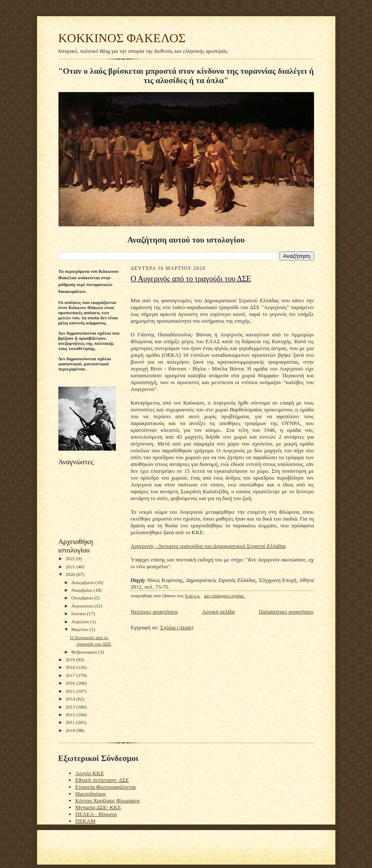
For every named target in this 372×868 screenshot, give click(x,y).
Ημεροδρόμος (91, 794)
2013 (71, 707)
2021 (71, 567)
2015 (71, 691)
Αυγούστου (83, 606)
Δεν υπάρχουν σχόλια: (225, 596)
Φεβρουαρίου (85, 652)
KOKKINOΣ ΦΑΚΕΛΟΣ (122, 38)
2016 (71, 683)
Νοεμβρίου (82, 590)
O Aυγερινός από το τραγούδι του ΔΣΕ (191, 279)
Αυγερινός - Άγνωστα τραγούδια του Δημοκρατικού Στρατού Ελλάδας (209, 546)
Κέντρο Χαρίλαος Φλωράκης (108, 800)
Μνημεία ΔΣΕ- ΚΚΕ (98, 807)
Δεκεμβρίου (83, 582)
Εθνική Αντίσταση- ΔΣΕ (102, 780)
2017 (71, 675)
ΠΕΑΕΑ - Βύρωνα (96, 814)
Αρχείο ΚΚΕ (90, 773)
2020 (71, 574)
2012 (71, 715)
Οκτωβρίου (83, 598)
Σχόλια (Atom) (177, 627)
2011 (71, 722)
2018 (71, 667)
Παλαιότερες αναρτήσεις (286, 612)
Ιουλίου (79, 613)
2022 (71, 558)
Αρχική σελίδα (218, 612)
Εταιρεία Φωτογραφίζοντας (106, 787)
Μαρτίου (80, 629)
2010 (71, 730)
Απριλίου (81, 622)
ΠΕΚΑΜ (86, 821)
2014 (71, 699)
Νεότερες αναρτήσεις (155, 612)
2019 (71, 660)
